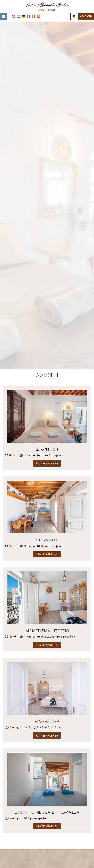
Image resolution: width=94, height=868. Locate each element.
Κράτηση (86, 16)
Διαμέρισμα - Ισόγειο (47, 631)
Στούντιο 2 (47, 540)
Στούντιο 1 (47, 449)
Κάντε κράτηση (47, 464)
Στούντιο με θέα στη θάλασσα (47, 812)
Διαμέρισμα (47, 721)
